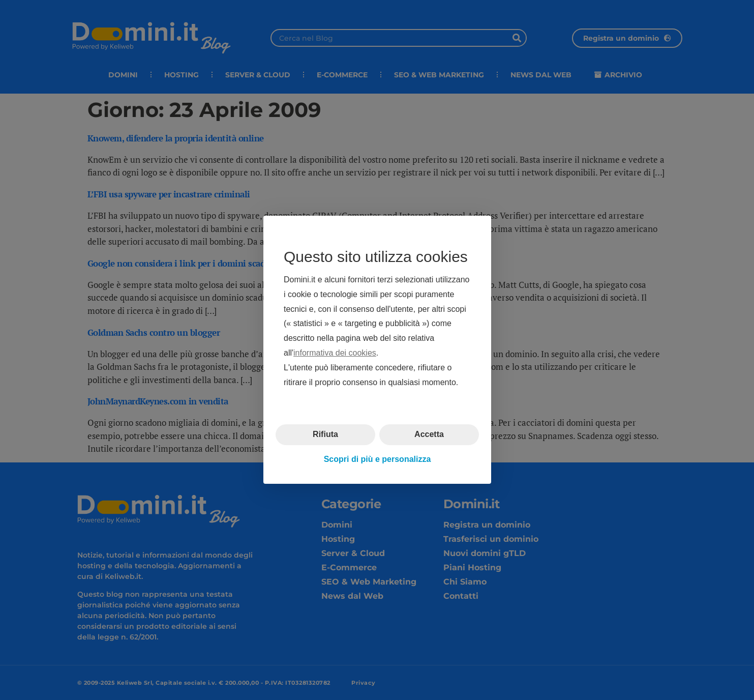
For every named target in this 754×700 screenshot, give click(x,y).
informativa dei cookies (335, 353)
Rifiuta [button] (325, 435)
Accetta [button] (429, 435)
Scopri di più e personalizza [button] (377, 459)
